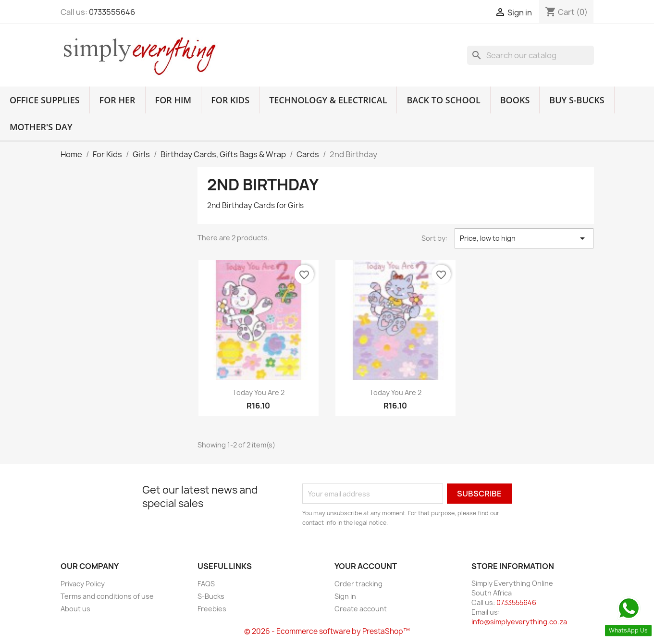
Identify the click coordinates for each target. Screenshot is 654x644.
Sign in (345, 596)
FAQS (206, 584)
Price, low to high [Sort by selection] (524, 238)
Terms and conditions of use (107, 596)
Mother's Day (41, 127)
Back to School (443, 100)
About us (75, 609)
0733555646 (112, 12)
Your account (366, 566)
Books (515, 100)
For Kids (230, 100)
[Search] (531, 55)
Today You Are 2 (259, 392)
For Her (117, 100)
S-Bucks (211, 596)
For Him (173, 100)
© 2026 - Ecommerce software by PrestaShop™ (327, 631)
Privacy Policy (83, 584)
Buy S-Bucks (577, 100)
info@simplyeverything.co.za (519, 622)
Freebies (212, 609)
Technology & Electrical (328, 100)
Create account (361, 609)
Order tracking (358, 584)
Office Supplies (45, 100)
